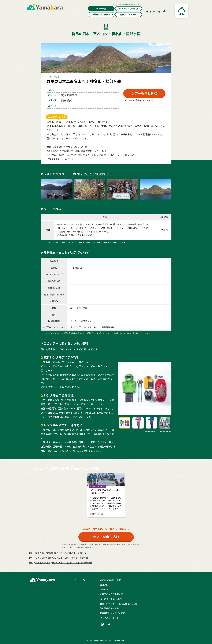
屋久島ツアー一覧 (130, 14)
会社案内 (104, 585)
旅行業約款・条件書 (109, 608)
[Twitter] (159, 12)
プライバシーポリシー (110, 618)
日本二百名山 (53, 77)
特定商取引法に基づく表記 (112, 613)
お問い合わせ (150, 12)
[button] (182, 11)
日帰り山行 (41, 558)
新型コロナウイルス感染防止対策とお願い (120, 604)
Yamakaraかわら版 (129, 8)
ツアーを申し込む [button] (144, 93)
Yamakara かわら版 (109, 580)
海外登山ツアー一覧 (102, 14)
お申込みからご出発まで (111, 594)
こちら (91, 547)
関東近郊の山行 (43, 562)
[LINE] (159, 107)
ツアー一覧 (105, 8)
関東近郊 (40, 553)
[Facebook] (164, 12)
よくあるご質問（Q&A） (111, 599)
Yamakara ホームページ (62, 159)
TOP (31, 553)
